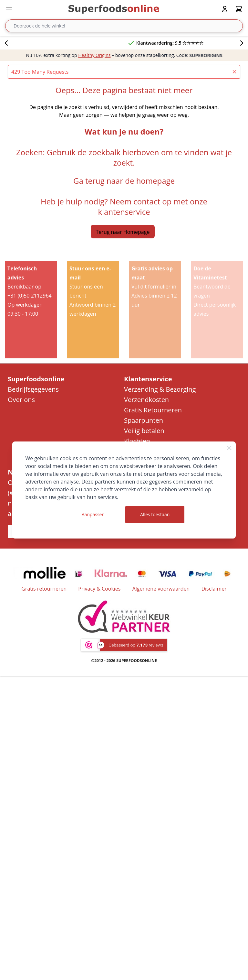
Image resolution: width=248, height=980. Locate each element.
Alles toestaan (155, 514)
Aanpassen (93, 514)
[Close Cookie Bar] (229, 448)
